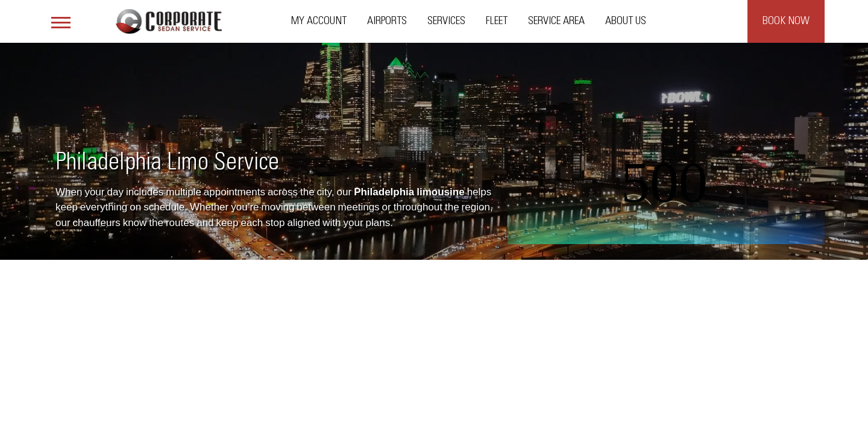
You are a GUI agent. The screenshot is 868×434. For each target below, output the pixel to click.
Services (446, 21)
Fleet (497, 21)
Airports (387, 21)
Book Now (786, 21)
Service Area (556, 21)
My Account (319, 21)
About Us (626, 21)
